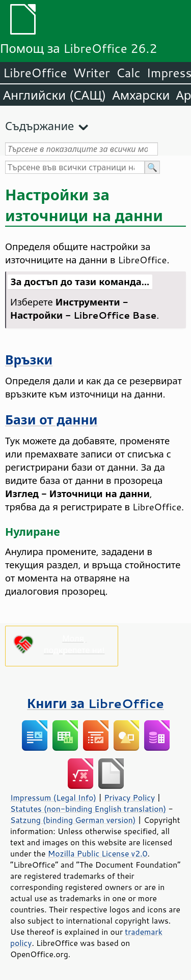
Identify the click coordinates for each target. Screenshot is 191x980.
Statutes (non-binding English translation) (88, 809)
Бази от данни (51, 420)
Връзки (29, 360)
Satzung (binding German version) (73, 820)
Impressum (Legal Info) (53, 798)
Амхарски (141, 95)
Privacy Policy (129, 798)
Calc (128, 73)
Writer (91, 73)
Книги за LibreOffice (95, 703)
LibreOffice (35, 73)
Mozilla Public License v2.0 (98, 853)
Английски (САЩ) (54, 95)
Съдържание (39, 126)
